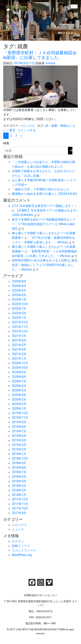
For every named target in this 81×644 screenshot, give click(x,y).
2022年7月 (19, 309)
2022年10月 (20, 304)
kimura (51, 63)
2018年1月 (19, 495)
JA (47, 126)
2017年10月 (20, 508)
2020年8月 (19, 377)
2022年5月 (19, 313)
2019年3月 (19, 445)
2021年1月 (19, 359)
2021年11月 (20, 327)
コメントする (27, 130)
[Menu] (74, 6)
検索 (6, 143)
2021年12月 (20, 322)
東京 (12, 130)
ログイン (18, 541)
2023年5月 (19, 295)
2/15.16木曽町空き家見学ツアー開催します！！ (44, 206)
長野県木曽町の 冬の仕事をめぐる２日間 (39, 260)
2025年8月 (19, 281)
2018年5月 (19, 477)
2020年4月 (19, 395)
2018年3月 (19, 486)
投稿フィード (21, 546)
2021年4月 (19, 349)
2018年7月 (19, 472)
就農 (54, 126)
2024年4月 (19, 286)
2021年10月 (20, 331)
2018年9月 (19, 463)
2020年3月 (19, 399)
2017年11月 (20, 504)
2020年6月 (19, 386)
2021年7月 (19, 336)
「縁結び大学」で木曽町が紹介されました (41, 189)
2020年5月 (19, 390)
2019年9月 (19, 422)
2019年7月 (19, 431)
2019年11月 (20, 418)
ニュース (18, 529)
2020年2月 (19, 404)
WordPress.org (22, 555)
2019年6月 (19, 436)
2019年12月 (20, 413)
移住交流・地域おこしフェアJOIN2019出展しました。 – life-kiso (45, 265)
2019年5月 (19, 440)
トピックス (27, 126)
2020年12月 (20, 363)
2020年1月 (19, 409)
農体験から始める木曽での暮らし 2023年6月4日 (45, 194)
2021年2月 (19, 354)
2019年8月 (19, 427)
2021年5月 (19, 345)
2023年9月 (19, 290)
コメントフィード (24, 550)
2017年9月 (19, 513)
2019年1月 (19, 454)
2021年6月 (19, 340)
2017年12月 (20, 499)
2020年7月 (19, 381)
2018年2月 (19, 490)
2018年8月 (19, 468)
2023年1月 (19, 300)
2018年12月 (20, 458)
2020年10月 (20, 368)
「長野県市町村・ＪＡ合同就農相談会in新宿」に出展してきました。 (40, 55)
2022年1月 (19, 318)
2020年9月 (19, 372)
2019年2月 (19, 449)
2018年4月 (19, 481)
